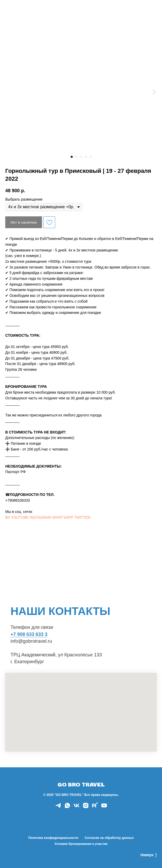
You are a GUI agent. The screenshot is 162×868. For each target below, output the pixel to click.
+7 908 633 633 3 (29, 634)
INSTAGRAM (40, 517)
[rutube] (95, 807)
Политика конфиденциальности (53, 838)
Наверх (149, 855)
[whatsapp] (67, 807)
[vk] (77, 807)
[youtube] (104, 807)
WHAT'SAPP (63, 517)
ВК (8, 517)
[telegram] (58, 807)
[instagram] (86, 807)
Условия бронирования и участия (81, 844)
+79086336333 (18, 500)
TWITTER (82, 517)
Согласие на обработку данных (109, 838)
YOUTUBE (20, 517)
